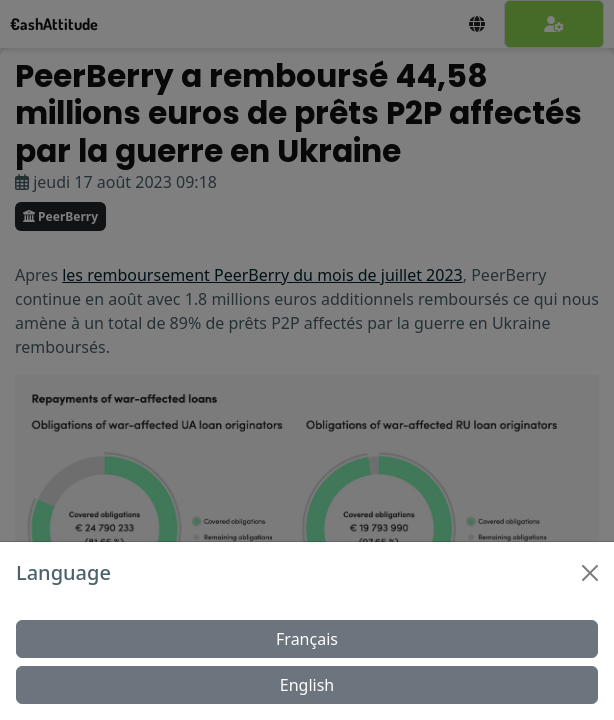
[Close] (590, 573)
